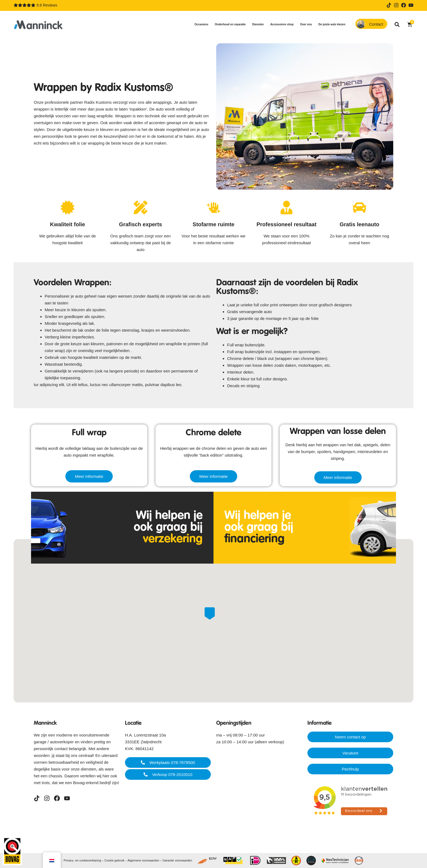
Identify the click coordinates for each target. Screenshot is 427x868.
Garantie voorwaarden (177, 860)
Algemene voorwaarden (143, 860)
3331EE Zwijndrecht (143, 742)
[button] (397, 24)
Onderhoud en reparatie (232, 25)
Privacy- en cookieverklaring (82, 860)
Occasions (203, 25)
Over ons (307, 25)
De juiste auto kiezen (333, 25)
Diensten (259, 25)
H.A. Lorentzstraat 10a (145, 735)
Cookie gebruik (114, 860)
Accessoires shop (283, 25)
